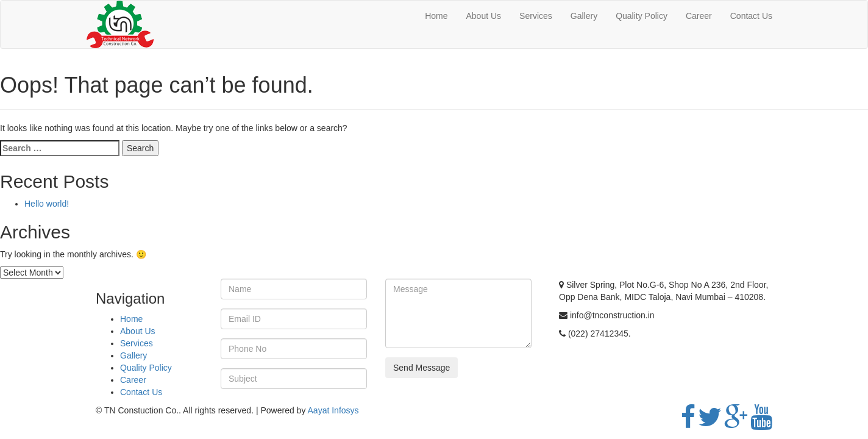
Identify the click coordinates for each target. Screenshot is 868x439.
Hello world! (47, 204)
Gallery (584, 16)
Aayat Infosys (333, 410)
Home (436, 16)
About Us (484, 16)
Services (536, 16)
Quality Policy (642, 16)
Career (699, 16)
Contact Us (751, 16)
